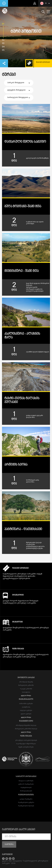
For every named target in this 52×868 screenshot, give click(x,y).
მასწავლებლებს (26, 791)
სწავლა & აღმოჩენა (26, 781)
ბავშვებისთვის (26, 788)
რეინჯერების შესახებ (26, 806)
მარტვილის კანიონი (26, 685)
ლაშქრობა (26, 707)
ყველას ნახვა (26, 696)
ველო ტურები (26, 714)
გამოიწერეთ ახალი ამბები (19, 830)
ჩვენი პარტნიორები (26, 747)
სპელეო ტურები (26, 711)
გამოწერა (9, 844)
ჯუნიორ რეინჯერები (26, 784)
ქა (43, 3)
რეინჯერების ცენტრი (26, 803)
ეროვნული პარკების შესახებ (26, 740)
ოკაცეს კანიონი (26, 689)
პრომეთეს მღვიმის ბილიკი (26, 725)
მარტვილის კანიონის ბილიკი (26, 729)
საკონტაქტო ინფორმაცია (26, 744)
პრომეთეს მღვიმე (26, 682)
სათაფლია (26, 692)
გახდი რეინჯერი (26, 799)
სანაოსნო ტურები (26, 704)
